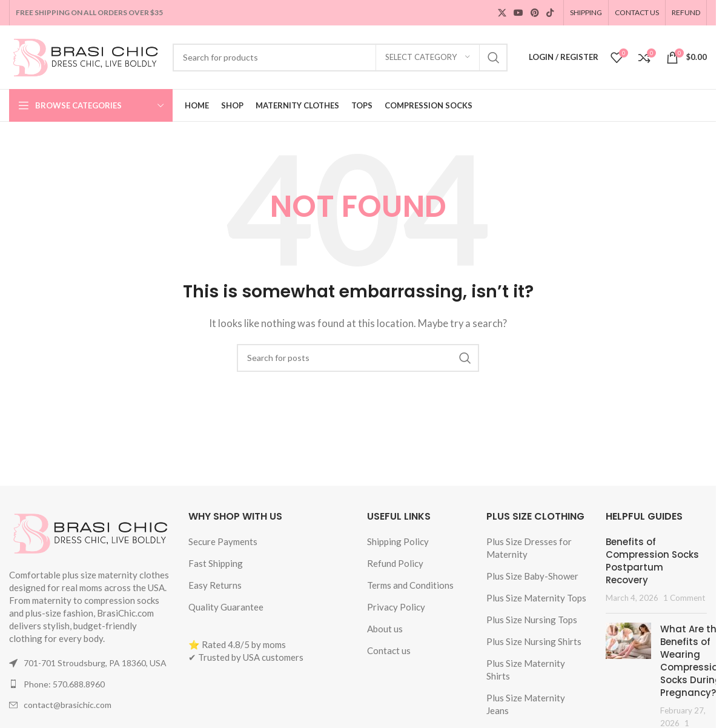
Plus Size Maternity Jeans (526, 704)
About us (385, 629)
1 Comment (684, 598)
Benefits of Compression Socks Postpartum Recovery (652, 561)
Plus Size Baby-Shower (532, 576)
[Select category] (428, 58)
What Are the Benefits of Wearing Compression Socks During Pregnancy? (692, 661)
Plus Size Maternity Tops (536, 598)
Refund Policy (395, 563)
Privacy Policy (396, 607)
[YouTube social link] (518, 13)
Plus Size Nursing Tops (532, 620)
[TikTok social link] (550, 13)
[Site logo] (85, 56)
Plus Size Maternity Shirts (526, 670)
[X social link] (502, 13)
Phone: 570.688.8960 (64, 684)
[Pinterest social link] (535, 13)
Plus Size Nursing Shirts (534, 641)
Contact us (389, 650)
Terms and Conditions (410, 585)
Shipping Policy (398, 541)
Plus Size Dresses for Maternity (529, 548)
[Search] (340, 58)
